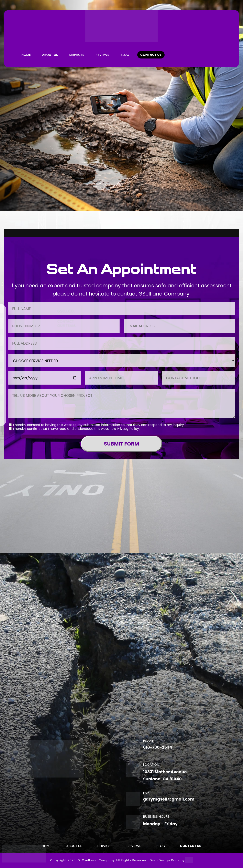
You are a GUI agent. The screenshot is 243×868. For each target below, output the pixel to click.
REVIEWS (102, 55)
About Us (50, 55)
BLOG (125, 55)
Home (26, 55)
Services (77, 55)
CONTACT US (151, 55)
